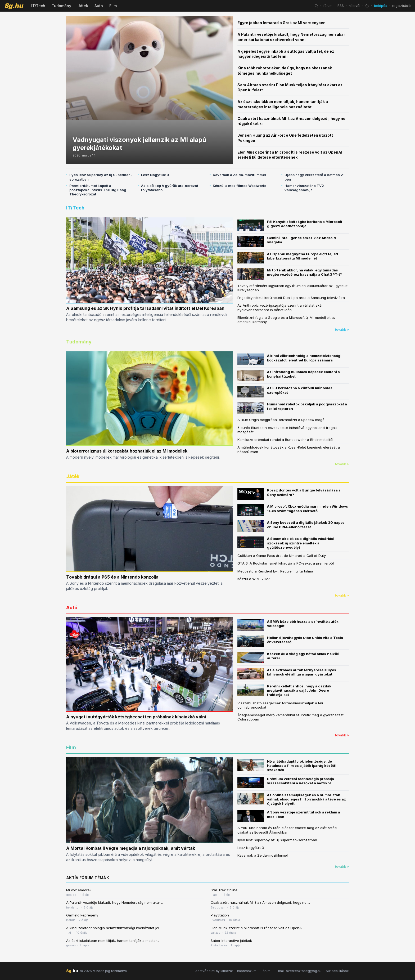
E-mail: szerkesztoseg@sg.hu (298, 971)
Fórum (266, 971)
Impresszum (247, 971)
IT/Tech (38, 6)
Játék (83, 6)
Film (113, 6)
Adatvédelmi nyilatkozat (214, 971)
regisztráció (402, 6)
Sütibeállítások (337, 971)
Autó (99, 6)
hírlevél (355, 6)
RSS (341, 6)
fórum (328, 6)
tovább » (342, 330)
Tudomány (61, 6)
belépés (381, 6)
